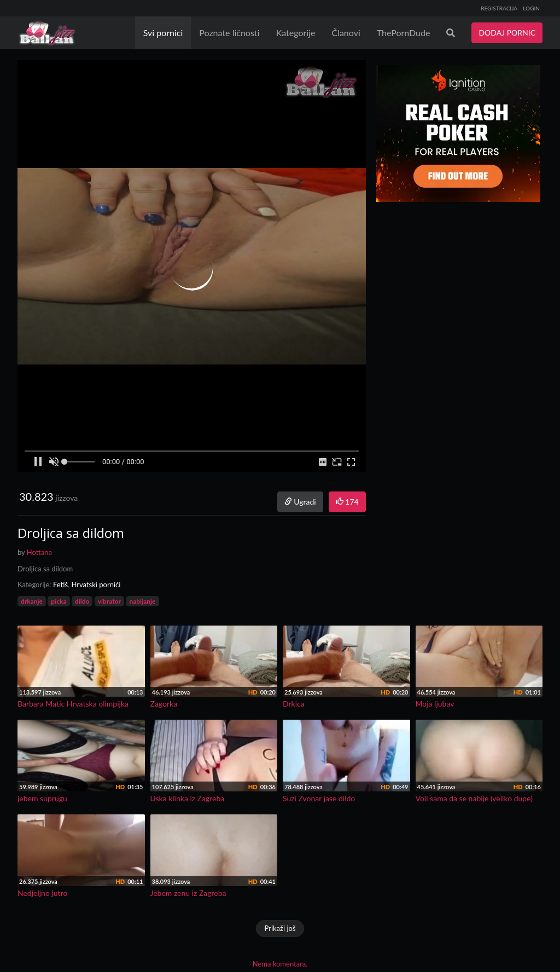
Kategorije (296, 33)
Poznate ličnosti (229, 33)
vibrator (109, 601)
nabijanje (142, 601)
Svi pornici (163, 33)
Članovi (346, 33)
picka (59, 601)
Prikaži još (280, 928)
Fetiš (60, 585)
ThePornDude (404, 33)
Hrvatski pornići (96, 585)
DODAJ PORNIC (507, 33)
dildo (82, 601)
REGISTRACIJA (499, 8)
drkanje (32, 601)
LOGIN (531, 8)
